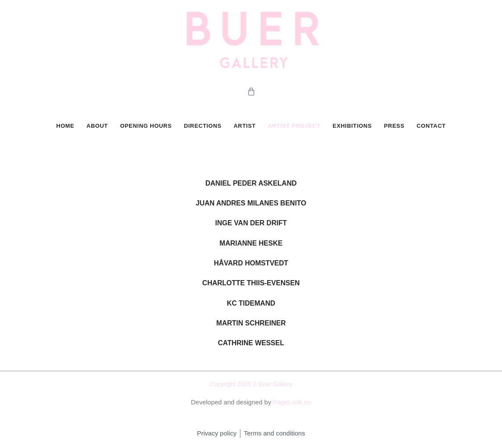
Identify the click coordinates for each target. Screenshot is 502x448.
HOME (66, 127)
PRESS (394, 127)
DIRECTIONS (203, 127)
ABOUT (98, 127)
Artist (245, 127)
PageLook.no (292, 404)
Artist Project (294, 127)
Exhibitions (352, 127)
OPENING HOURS (146, 127)
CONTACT (431, 127)
